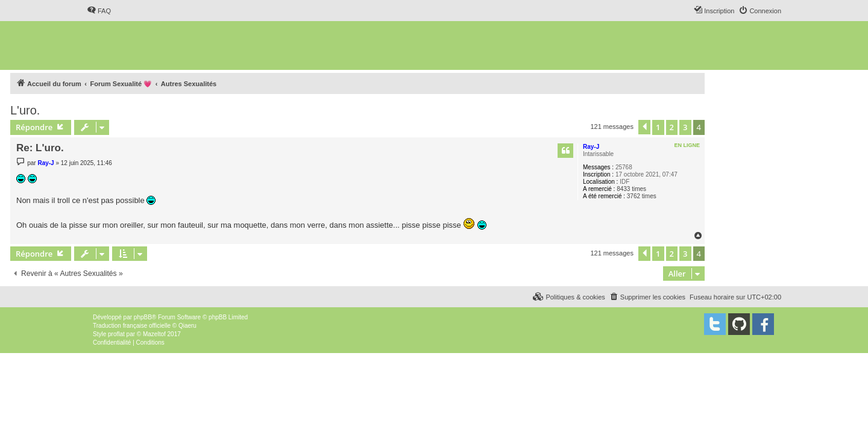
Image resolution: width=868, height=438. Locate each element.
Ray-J (591, 147)
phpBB (143, 317)
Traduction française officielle (132, 326)
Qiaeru (187, 326)
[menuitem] (99, 11)
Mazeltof (154, 334)
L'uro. (25, 110)
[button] (644, 127)
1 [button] (658, 127)
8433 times (631, 189)
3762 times (642, 196)
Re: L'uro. (40, 148)
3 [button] (685, 127)
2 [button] (672, 127)
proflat (116, 334)
